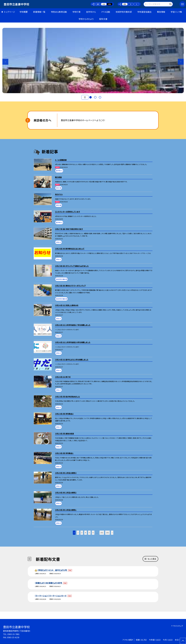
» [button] (112, 533)
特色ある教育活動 (59, 12)
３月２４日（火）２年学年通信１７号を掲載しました (73, 325)
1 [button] (91, 97)
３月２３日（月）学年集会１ (64, 453)
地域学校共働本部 (124, 12)
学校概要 (24, 12)
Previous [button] (5, 62)
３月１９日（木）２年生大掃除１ (66, 510)
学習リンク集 (176, 12)
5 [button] (89, 533)
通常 (98, 4)
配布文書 (103, 19)
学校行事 (77, 12)
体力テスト (59, 194)
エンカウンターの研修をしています (68, 212)
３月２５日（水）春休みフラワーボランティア (70, 286)
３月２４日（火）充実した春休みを (67, 305)
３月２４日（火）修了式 (63, 377)
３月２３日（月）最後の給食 (64, 434)
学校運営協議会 (144, 12)
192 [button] (107, 533)
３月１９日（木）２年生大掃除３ (66, 473)
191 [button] (102, 533)
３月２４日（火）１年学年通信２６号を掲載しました (73, 342)
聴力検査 (58, 177)
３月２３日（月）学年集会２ (64, 414)
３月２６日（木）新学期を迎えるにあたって (70, 249)
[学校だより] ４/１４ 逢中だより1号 (52, 570)
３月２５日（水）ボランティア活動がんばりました (72, 266)
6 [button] (93, 533)
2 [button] (95, 97)
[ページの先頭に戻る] (183, 641)
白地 (104, 4)
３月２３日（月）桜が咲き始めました (67, 397)
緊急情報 (161, 12)
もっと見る (152, 559)
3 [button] (100, 97)
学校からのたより (86, 19)
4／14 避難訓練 (61, 160)
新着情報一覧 (39, 12)
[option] (93, 61)
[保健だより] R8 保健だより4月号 (49, 583)
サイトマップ (178, 626)
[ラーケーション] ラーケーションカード (51, 596)
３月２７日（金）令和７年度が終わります (69, 229)
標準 (125, 4)
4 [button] (86, 533)
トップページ (9, 12)
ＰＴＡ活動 (106, 12)
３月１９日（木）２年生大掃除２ (66, 493)
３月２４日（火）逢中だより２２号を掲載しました (72, 360)
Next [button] (181, 62)
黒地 (110, 4)
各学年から (91, 12)
